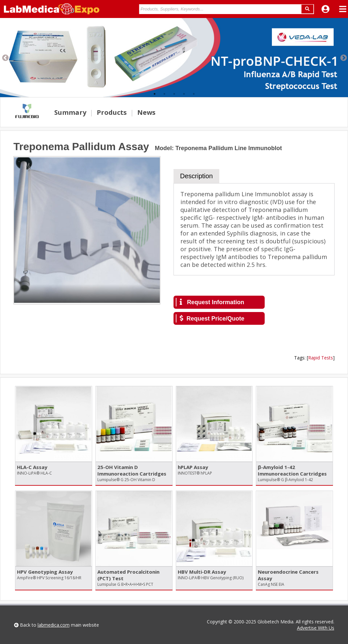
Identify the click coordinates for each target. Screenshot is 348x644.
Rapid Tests (321, 358)
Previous (5, 58)
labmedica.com (54, 625)
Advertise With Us (316, 628)
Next (343, 58)
